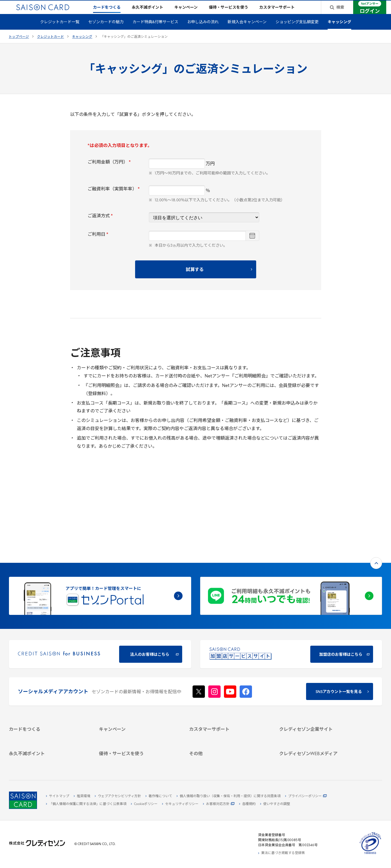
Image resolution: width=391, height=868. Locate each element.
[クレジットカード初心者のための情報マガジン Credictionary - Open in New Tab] (318, 725)
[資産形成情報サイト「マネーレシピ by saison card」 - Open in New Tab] (318, 736)
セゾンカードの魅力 (106, 31)
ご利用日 (98, 244)
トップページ (19, 46)
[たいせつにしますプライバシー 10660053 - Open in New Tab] (370, 854)
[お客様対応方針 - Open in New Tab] (219, 804)
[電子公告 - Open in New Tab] (318, 696)
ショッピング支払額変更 (297, 31)
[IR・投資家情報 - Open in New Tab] (318, 689)
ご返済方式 (100, 225)
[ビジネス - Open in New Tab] (318, 676)
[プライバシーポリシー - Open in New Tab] (306, 796)
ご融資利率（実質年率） (114, 198)
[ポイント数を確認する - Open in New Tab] (48, 761)
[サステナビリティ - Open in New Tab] (318, 683)
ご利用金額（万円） (109, 171)
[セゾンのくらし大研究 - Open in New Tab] (318, 745)
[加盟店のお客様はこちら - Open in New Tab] (291, 579)
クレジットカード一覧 (60, 31)
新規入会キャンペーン (247, 31)
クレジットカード (50, 46)
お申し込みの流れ (203, 31)
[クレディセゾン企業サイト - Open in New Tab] (318, 663)
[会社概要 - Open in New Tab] (318, 670)
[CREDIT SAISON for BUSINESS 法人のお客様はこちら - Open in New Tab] (100, 579)
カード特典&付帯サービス (155, 31)
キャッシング (339, 31)
